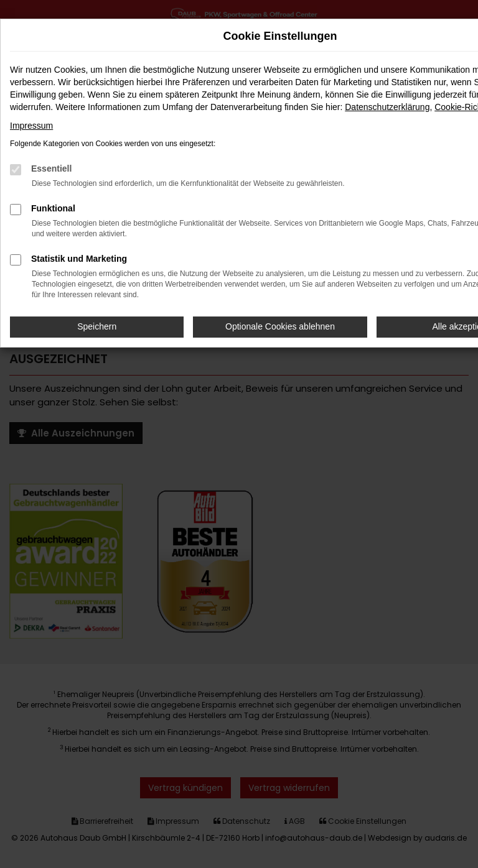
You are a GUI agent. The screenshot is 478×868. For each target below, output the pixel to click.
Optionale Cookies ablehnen (280, 326)
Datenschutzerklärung (387, 107)
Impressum (31, 126)
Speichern (97, 326)
